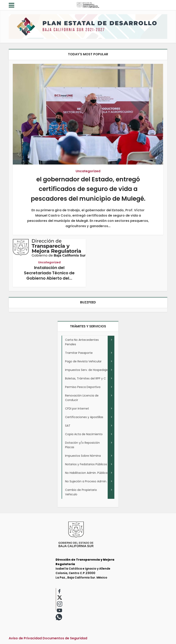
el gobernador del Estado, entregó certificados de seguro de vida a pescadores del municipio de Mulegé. (88, 189)
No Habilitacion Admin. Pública (86, 473)
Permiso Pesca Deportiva (83, 387)
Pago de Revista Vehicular (83, 361)
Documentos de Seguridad (65, 638)
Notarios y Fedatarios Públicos (86, 464)
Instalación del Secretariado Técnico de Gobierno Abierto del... (49, 273)
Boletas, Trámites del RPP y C (85, 378)
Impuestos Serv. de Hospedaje (86, 370)
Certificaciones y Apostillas (84, 417)
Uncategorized (88, 171)
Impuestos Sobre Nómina (83, 456)
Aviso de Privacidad (25, 638)
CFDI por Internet (77, 409)
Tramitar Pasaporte (79, 353)
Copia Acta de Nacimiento (84, 434)
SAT (68, 426)
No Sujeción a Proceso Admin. (86, 481)
